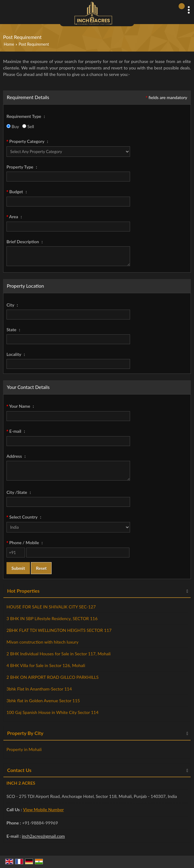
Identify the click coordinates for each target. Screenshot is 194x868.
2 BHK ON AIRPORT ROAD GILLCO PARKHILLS (53, 677)
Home (9, 44)
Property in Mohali (24, 749)
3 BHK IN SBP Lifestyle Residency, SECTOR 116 (52, 618)
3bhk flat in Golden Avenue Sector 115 (43, 701)
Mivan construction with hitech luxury (42, 642)
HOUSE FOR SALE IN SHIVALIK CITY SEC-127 (51, 607)
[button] (44, 810)
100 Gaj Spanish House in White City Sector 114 (53, 712)
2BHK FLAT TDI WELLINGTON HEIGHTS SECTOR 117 (59, 630)
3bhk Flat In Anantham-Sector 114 (39, 689)
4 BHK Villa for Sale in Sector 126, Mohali (46, 665)
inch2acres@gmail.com (43, 836)
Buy (13, 126)
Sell (28, 126)
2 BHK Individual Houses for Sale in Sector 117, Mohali (59, 654)
